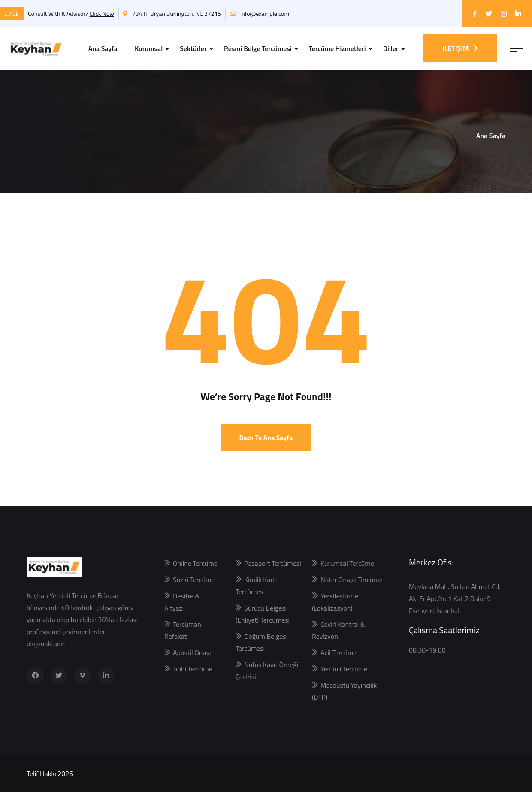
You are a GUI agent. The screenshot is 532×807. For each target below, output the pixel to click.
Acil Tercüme (339, 667)
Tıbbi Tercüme (193, 683)
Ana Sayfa (103, 48)
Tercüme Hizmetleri (337, 48)
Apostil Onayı (192, 667)
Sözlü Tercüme (194, 594)
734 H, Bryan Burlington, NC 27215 (172, 14)
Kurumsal (149, 48)
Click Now (102, 14)
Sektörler (193, 48)
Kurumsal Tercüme (347, 578)
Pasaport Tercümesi (273, 578)
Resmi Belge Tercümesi (258, 48)
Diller (391, 48)
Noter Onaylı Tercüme (352, 594)
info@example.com (260, 14)
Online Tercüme (195, 578)
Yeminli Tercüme (344, 683)
